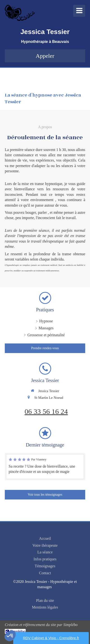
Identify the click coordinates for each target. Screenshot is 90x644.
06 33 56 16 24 (46, 411)
